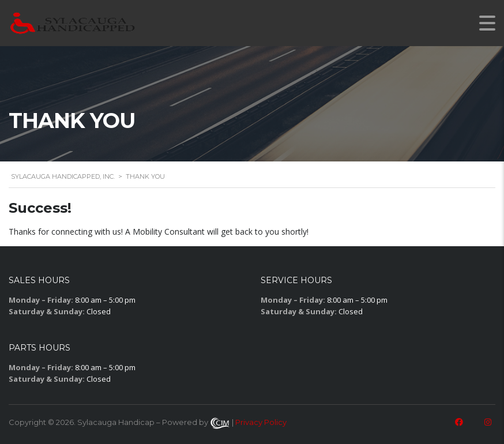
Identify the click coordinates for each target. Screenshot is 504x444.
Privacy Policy (261, 422)
